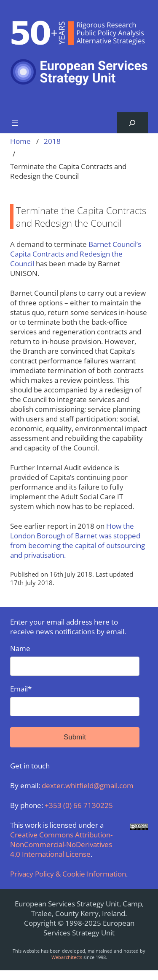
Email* (75, 700)
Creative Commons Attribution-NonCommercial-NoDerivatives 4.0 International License (61, 844)
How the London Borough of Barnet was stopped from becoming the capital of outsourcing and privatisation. (78, 540)
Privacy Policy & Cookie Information (68, 874)
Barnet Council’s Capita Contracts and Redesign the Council (76, 254)
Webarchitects (67, 957)
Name (75, 660)
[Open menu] (15, 123)
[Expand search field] (133, 123)
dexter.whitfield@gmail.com (88, 785)
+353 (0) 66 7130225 (79, 805)
